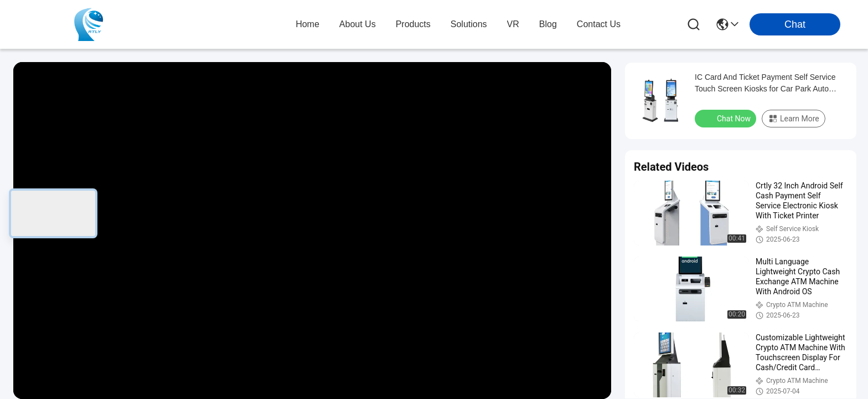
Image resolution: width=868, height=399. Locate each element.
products (413, 24)
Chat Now (727, 118)
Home (308, 24)
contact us (599, 24)
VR (513, 24)
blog (548, 24)
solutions (469, 24)
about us (358, 24)
